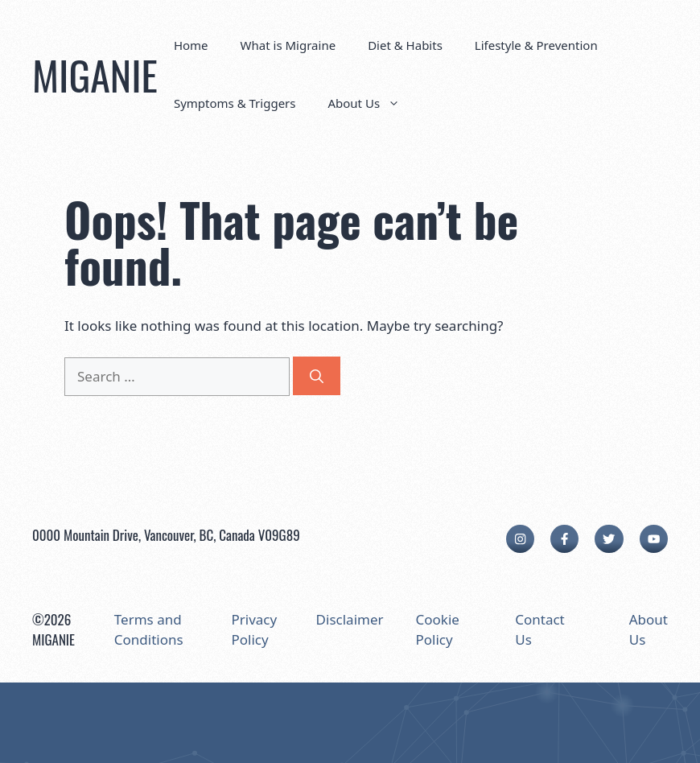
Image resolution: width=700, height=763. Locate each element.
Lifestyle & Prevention (536, 45)
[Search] (317, 376)
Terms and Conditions (149, 630)
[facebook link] (564, 539)
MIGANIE (95, 74)
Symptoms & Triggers (235, 103)
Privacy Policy (254, 630)
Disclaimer (350, 619)
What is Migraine (288, 45)
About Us (372, 103)
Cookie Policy (438, 630)
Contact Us (540, 630)
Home (191, 45)
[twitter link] (609, 539)
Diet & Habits (405, 45)
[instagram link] (520, 539)
